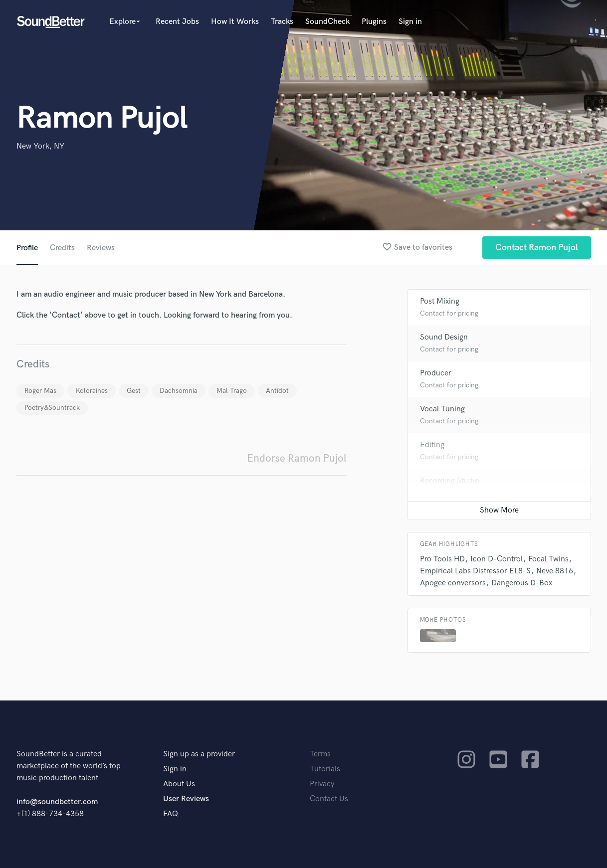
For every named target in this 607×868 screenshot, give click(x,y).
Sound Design (444, 337)
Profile (27, 248)
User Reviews (186, 799)
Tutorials (325, 769)
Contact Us (329, 799)
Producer (436, 373)
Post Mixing (440, 301)
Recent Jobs (177, 22)
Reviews (101, 248)
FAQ (171, 814)
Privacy (322, 784)
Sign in (410, 22)
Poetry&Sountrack (52, 408)
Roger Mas (40, 391)
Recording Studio (450, 481)
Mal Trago (232, 391)
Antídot (277, 391)
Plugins (374, 22)
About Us (179, 784)
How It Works (235, 22)
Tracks (282, 22)
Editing (432, 445)
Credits (62, 248)
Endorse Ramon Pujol (297, 458)
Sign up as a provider (199, 754)
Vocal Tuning (442, 409)
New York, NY (40, 146)
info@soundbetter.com (57, 802)
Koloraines (92, 391)
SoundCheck (327, 22)
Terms (320, 754)
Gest (134, 391)
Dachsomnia (179, 391)
